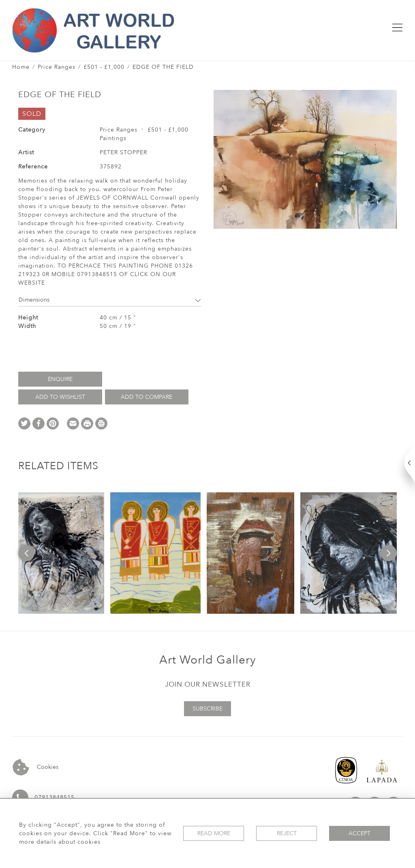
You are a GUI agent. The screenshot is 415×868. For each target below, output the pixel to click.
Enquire (60, 379)
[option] (61, 553)
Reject (287, 833)
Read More (214, 833)
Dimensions (110, 300)
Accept (359, 833)
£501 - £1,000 (104, 67)
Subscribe (207, 709)
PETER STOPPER (123, 152)
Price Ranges (57, 67)
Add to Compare (147, 397)
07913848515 (55, 797)
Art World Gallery (208, 660)
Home (21, 67)
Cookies (35, 767)
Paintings (113, 138)
